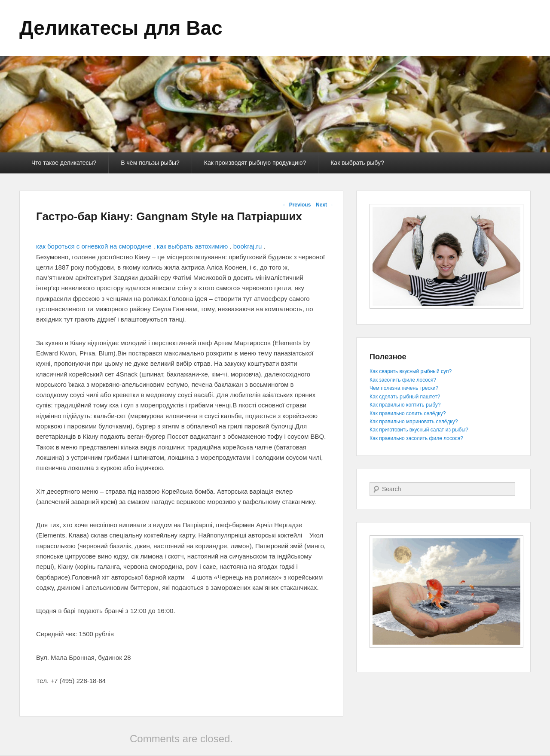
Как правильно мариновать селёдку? (414, 422)
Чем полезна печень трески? (404, 388)
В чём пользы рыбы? (150, 163)
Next (325, 205)
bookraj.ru (248, 246)
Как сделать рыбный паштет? (405, 397)
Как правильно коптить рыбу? (405, 405)
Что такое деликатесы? (64, 163)
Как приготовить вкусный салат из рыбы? (419, 430)
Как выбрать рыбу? (357, 163)
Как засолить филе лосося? (403, 380)
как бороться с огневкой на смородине (94, 246)
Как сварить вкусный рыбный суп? (411, 371)
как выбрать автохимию (192, 246)
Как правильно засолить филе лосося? (416, 438)
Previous (296, 205)
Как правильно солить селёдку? (408, 413)
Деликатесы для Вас (121, 28)
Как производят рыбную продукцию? (255, 163)
